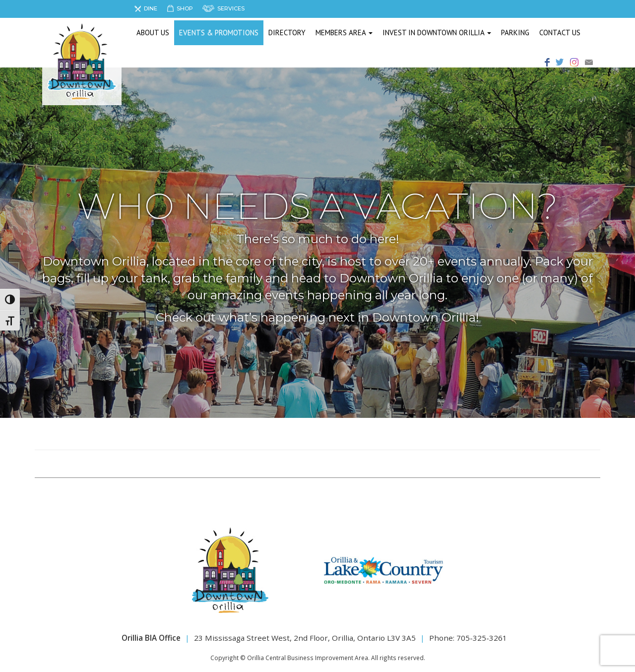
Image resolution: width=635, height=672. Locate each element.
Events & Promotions (219, 33)
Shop (185, 8)
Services (231, 8)
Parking (515, 33)
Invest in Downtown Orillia (437, 33)
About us (153, 33)
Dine (151, 8)
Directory (287, 33)
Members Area (344, 33)
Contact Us (560, 33)
